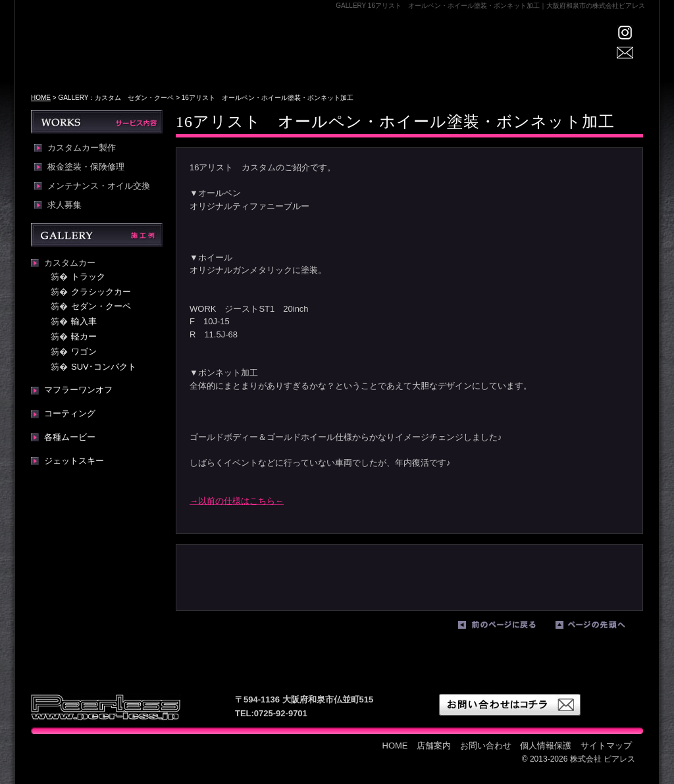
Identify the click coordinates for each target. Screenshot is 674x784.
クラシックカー (101, 292)
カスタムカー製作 (82, 148)
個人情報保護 (546, 746)
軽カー (84, 336)
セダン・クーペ (101, 306)
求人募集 (65, 205)
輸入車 (84, 321)
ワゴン (84, 352)
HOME (248, 56)
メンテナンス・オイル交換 (99, 186)
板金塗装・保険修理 (86, 167)
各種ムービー (70, 437)
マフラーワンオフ (78, 390)
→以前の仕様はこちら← (237, 501)
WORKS (426, 56)
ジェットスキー (74, 461)
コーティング (70, 413)
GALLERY (368, 56)
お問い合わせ (486, 746)
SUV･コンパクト (104, 367)
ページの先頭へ (601, 627)
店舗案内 (304, 56)
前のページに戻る (504, 627)
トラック (88, 277)
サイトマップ (606, 746)
